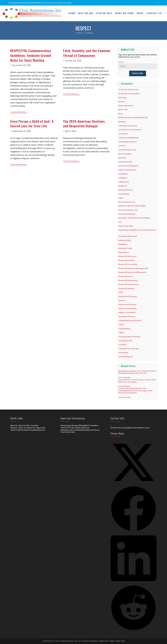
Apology (122, 98)
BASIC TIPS (123, 110)
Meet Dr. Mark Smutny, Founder (24, 426)
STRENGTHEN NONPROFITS (130, 321)
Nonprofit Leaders (127, 288)
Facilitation (123, 174)
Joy (120, 222)
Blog (121, 114)
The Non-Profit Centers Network (75, 428)
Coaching (123, 134)
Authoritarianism (126, 106)
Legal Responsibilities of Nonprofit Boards (137, 230)
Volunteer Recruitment (129, 349)
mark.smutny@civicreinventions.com (133, 428)
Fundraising (124, 194)
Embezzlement (125, 162)
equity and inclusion (128, 170)
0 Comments (124, 377)
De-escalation (125, 154)
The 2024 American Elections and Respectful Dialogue (84, 124)
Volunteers (123, 353)
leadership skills (126, 226)
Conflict (122, 146)
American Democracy (129, 90)
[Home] (74, 33)
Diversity (122, 158)
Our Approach (39, 428)
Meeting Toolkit (125, 248)
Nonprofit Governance (129, 284)
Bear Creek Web (117, 641)
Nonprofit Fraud (125, 276)
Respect (89, 33)
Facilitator (123, 178)
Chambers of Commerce (130, 130)
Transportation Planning (129, 337)
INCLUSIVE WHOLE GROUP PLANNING (134, 218)
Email (121, 62)
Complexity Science (128, 142)
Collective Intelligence (129, 138)
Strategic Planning (127, 317)
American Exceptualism (129, 94)
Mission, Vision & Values (21, 428)
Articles (122, 102)
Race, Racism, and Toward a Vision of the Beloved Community (137, 381)
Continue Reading (19, 112)
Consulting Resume (36, 430)
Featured (123, 186)
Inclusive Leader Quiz (128, 210)
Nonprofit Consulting (128, 264)
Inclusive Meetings (127, 214)
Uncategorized (125, 341)
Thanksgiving (124, 329)
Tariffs (121, 325)
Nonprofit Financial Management (133, 268)
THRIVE (121, 333)
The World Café (68, 432)
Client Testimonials (19, 430)
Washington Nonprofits (71, 426)
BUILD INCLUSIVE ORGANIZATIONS (133, 118)
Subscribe (138, 73)
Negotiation (124, 252)
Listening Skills (125, 240)
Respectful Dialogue (128, 296)
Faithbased (124, 182)
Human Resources (127, 202)
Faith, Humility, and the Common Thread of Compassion (87, 53)
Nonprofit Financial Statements (132, 272)
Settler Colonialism (127, 312)
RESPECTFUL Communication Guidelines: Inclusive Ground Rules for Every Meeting (31, 55)
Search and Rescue (127, 304)
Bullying (122, 122)
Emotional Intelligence (129, 166)
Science (122, 301)
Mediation (123, 244)
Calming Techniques (128, 126)
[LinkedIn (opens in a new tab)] (158, 3)
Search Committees (128, 309)
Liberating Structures (128, 236)
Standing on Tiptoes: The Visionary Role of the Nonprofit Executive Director (137, 372)
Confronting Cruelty (127, 150)
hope (121, 198)
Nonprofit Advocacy (128, 256)
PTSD (121, 292)
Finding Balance (126, 190)
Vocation (123, 345)
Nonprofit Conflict (126, 260)
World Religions (126, 357)
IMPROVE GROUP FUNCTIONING (132, 206)
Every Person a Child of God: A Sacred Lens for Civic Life (32, 124)
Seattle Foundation (90, 426)
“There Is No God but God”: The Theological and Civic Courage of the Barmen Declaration (135, 391)
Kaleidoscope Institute (71, 430)
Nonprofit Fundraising (128, 280)
